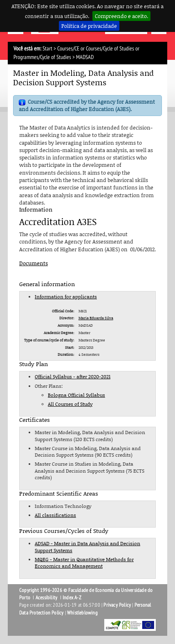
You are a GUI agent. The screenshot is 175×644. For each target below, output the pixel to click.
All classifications (55, 515)
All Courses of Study (70, 404)
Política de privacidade (89, 26)
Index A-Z (72, 598)
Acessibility (46, 598)
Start (47, 49)
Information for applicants (66, 297)
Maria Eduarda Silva (96, 318)
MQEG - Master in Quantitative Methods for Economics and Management (84, 563)
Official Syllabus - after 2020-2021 (73, 377)
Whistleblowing (82, 613)
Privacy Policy (117, 605)
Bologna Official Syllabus (76, 395)
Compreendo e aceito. (121, 16)
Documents (34, 263)
